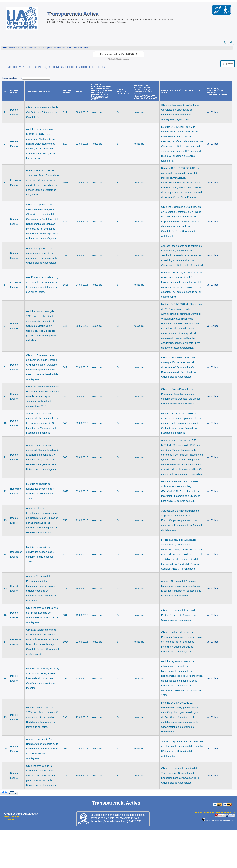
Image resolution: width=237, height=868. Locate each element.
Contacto (9, 819)
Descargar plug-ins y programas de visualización (214, 812)
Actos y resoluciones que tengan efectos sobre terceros (52, 48)
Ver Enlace (213, 112)
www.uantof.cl (11, 817)
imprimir (230, 64)
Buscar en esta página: (12, 78)
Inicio (4, 48)
